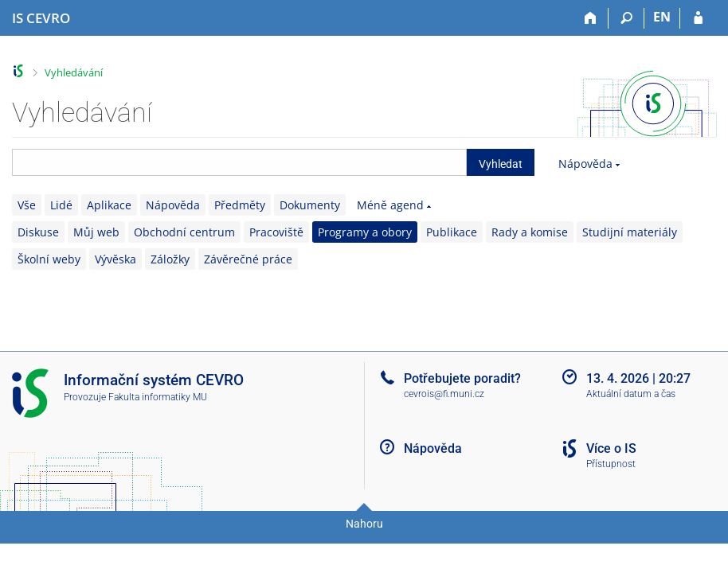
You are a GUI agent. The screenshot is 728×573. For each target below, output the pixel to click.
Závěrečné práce (248, 259)
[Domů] (591, 18)
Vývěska (115, 259)
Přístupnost (611, 464)
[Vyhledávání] (626, 18)
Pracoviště (276, 232)
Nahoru (364, 524)
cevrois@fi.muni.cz (444, 394)
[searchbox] (239, 162)
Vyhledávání (74, 72)
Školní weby (49, 259)
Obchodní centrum (184, 232)
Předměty (240, 205)
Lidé (61, 205)
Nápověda (585, 164)
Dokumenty (310, 205)
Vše (27, 205)
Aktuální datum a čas (631, 394)
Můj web (96, 232)
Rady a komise (530, 232)
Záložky (170, 259)
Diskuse (38, 232)
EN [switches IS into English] (662, 17)
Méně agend (390, 205)
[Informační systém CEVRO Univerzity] (41, 18)
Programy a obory (365, 232)
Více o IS (611, 448)
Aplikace (109, 205)
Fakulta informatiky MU (158, 397)
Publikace (452, 232)
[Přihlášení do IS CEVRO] (698, 18)
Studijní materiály (630, 232)
